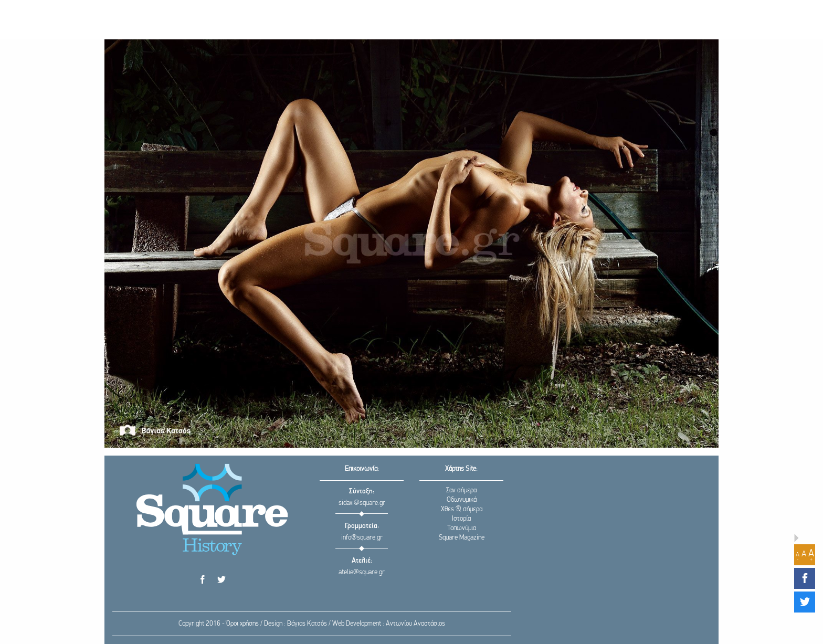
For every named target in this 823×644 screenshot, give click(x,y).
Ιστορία (461, 519)
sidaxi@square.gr (362, 503)
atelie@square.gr (362, 572)
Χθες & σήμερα (462, 509)
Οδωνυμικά (462, 500)
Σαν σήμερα (461, 490)
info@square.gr (362, 538)
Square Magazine (462, 538)
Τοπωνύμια (462, 528)
